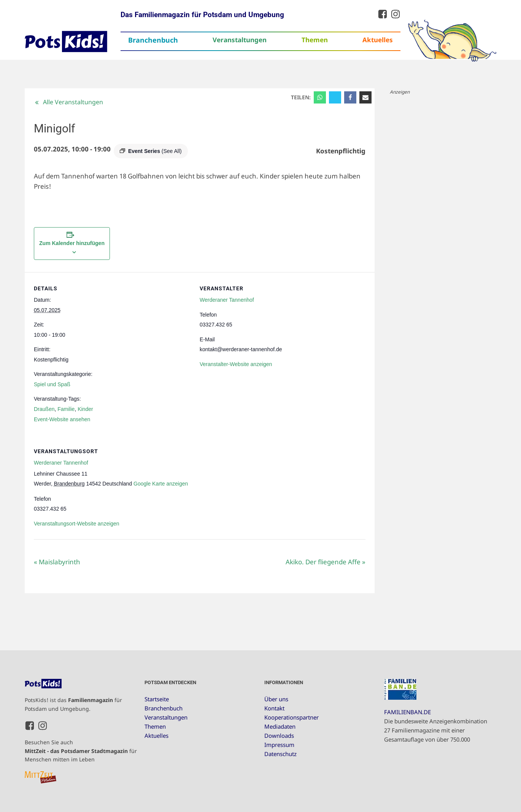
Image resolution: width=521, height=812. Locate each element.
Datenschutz (280, 754)
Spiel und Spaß (52, 384)
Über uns (276, 699)
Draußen (44, 409)
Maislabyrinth (57, 562)
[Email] (365, 97)
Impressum (279, 745)
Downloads (279, 736)
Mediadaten (280, 726)
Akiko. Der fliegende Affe (326, 562)
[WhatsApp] (320, 97)
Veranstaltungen (240, 40)
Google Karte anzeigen (161, 484)
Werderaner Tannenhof (227, 300)
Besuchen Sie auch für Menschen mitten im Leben (81, 751)
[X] (335, 97)
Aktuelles (378, 40)
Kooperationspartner (291, 717)
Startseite (157, 699)
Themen (315, 40)
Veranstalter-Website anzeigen (236, 364)
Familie (66, 409)
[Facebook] (350, 97)
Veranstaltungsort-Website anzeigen (77, 524)
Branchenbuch (153, 40)
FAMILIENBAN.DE (407, 712)
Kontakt (274, 708)
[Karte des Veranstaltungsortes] (325, 487)
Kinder (85, 409)
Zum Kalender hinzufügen (72, 243)
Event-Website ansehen (62, 419)
